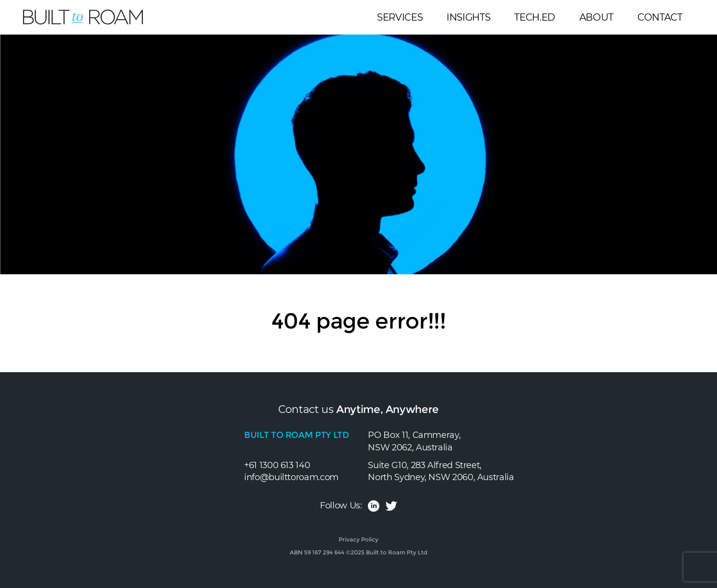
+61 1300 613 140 (277, 465)
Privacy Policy (358, 539)
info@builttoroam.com (291, 477)
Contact (660, 17)
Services (400, 17)
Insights (468, 17)
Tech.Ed (535, 17)
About (596, 17)
